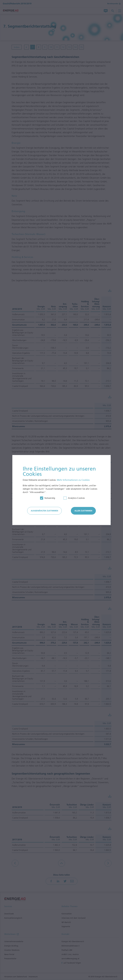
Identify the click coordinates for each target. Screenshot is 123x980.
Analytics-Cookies (76, 498)
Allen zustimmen (83, 511)
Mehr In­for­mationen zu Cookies (73, 480)
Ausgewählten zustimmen (44, 511)
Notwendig (50, 498)
